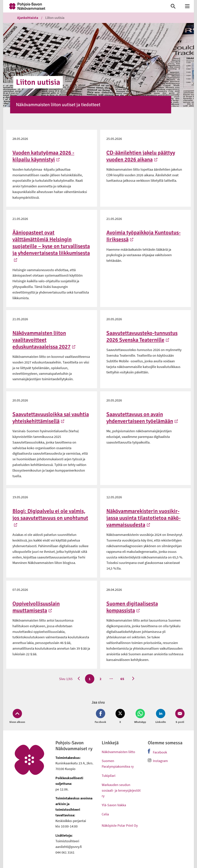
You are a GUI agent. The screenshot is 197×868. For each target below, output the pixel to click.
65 (122, 679)
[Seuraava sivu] (133, 679)
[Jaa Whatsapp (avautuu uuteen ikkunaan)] (140, 716)
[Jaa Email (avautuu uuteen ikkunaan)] (179, 716)
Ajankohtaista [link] (28, 18)
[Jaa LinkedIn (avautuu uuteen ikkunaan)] (161, 716)
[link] (83, 6)
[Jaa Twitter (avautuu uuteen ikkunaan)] (120, 716)
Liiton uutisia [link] (55, 18)
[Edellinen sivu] (79, 679)
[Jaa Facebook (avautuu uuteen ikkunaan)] (101, 716)
